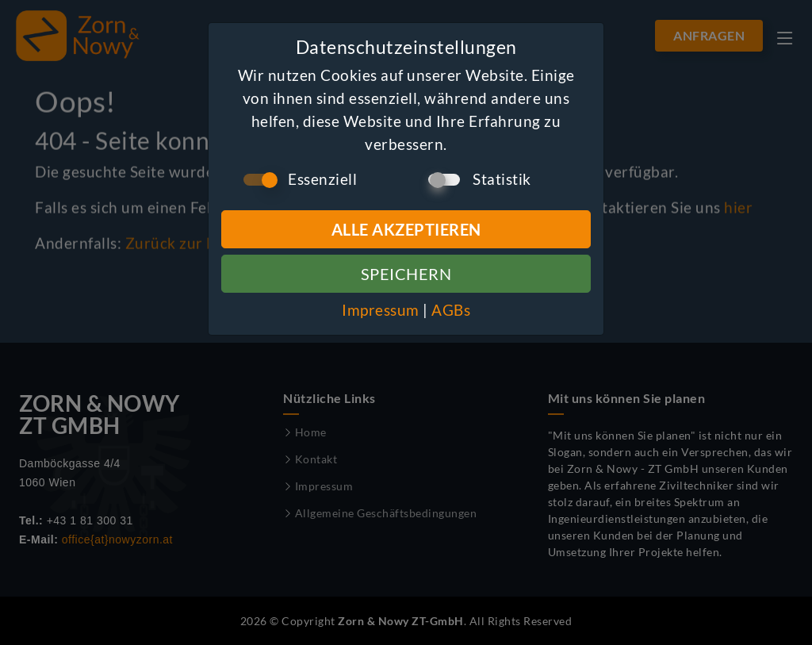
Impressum (381, 310)
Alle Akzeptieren (406, 229)
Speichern (406, 274)
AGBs (451, 310)
